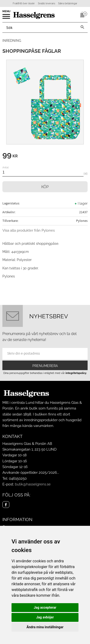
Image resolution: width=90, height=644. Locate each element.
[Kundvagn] (81, 15)
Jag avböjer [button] (45, 617)
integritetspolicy (76, 373)
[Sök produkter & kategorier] (40, 27)
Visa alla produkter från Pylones (29, 230)
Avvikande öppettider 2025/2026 (30, 473)
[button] (7, 18)
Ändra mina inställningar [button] (45, 627)
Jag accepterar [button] (45, 607)
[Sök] (82, 27)
